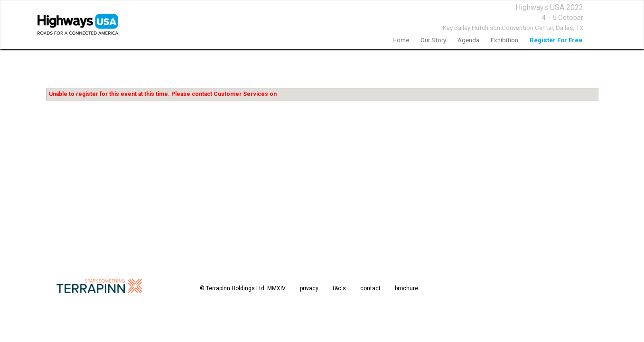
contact (370, 288)
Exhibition (504, 40)
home (401, 40)
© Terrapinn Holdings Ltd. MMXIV (243, 288)
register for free (556, 40)
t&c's (339, 288)
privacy (309, 288)
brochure (406, 288)
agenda (468, 40)
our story (433, 40)
